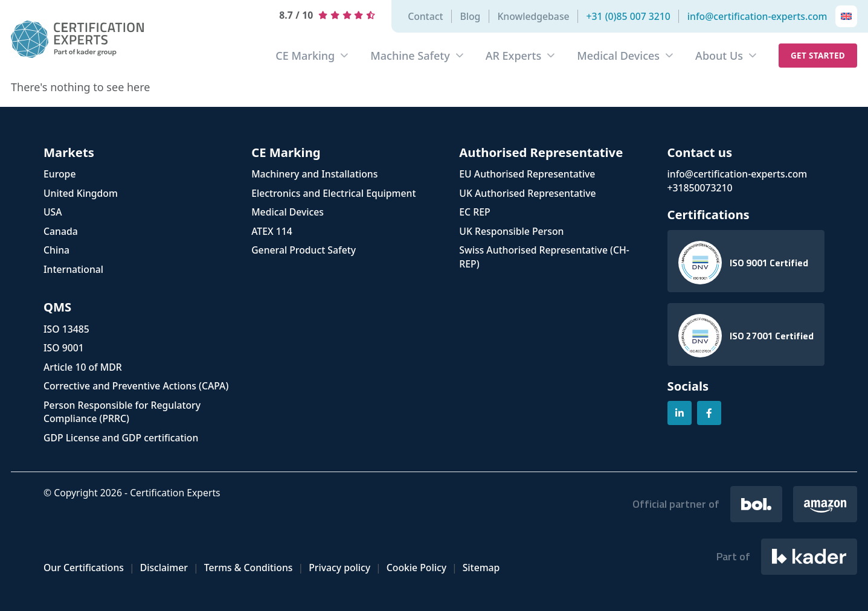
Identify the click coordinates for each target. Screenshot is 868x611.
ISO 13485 (66, 329)
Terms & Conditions (249, 568)
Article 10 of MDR (83, 367)
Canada (61, 231)
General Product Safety (304, 250)
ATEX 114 (272, 231)
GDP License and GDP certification (121, 438)
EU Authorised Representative (527, 174)
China (56, 250)
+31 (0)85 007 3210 (628, 16)
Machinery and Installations (314, 174)
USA (53, 212)
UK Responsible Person (511, 231)
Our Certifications (84, 568)
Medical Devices (618, 56)
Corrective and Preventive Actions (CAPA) (136, 386)
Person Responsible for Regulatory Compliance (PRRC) (122, 412)
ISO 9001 (64, 348)
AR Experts (513, 56)
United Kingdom (81, 193)
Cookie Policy (416, 568)
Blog (470, 16)
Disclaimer (164, 568)
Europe (59, 174)
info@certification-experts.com (757, 16)
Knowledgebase (533, 16)
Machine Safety (410, 56)
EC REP (474, 212)
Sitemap (481, 568)
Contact (425, 16)
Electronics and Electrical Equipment (333, 193)
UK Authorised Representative (527, 193)
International (73, 269)
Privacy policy (339, 568)
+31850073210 (700, 188)
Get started (818, 56)
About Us (719, 56)
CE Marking (305, 56)
